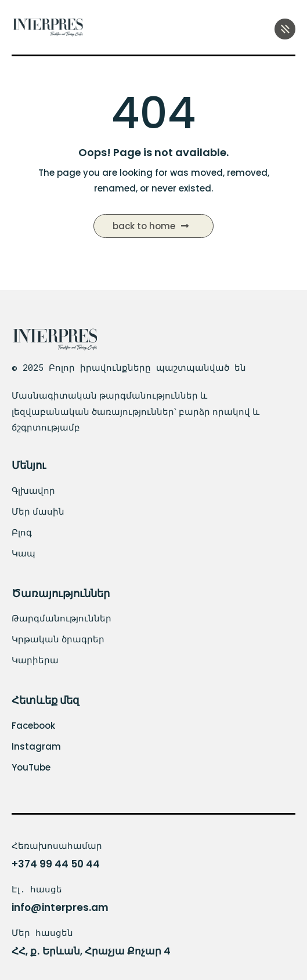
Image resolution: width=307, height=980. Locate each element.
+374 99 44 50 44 (56, 864)
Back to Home (151, 226)
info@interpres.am (60, 907)
